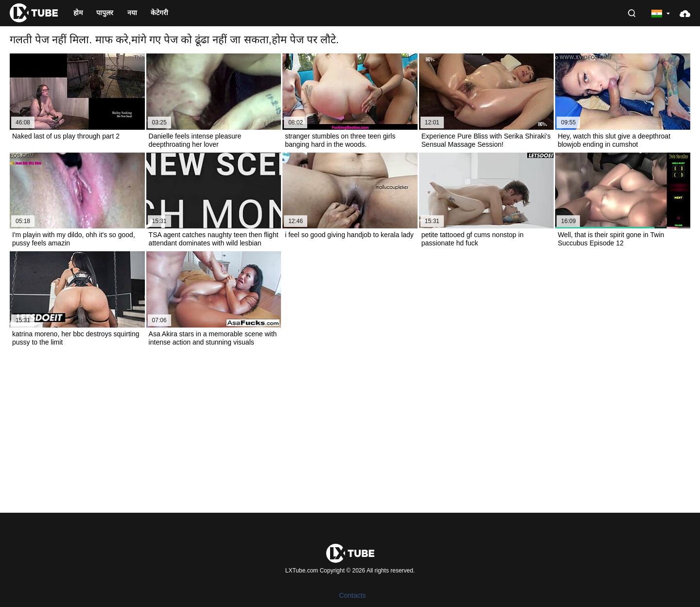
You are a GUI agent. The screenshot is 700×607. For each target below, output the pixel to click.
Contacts (352, 595)
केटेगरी (159, 13)
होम (78, 13)
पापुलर (105, 13)
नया (132, 13)
